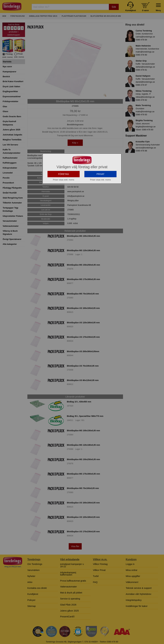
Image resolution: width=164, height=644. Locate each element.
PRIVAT (101, 188)
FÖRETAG (64, 188)
